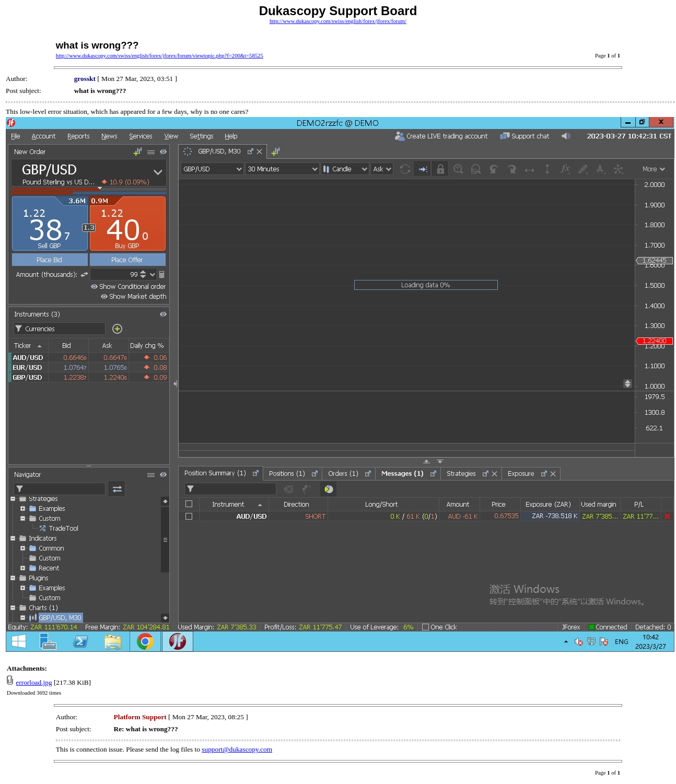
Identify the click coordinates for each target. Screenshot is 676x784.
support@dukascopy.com (237, 749)
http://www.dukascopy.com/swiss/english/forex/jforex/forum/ (338, 21)
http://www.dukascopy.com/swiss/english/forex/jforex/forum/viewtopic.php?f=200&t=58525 (160, 56)
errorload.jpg (34, 682)
